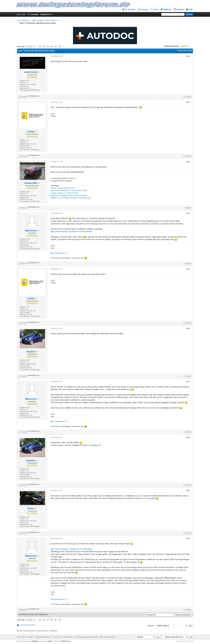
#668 (188, 437)
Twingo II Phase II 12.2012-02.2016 (64, 193)
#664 (188, 213)
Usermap (144, 9)
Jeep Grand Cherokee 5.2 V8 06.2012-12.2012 (69, 190)
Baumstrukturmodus (185, 51)
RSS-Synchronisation (108, 637)
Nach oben (57, 637)
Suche (155, 9)
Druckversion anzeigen (28, 625)
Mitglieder (167, 9)
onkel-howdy (31, 72)
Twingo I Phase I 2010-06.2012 (63, 188)
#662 (188, 102)
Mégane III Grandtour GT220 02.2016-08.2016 (69, 195)
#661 (188, 56)
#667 (188, 382)
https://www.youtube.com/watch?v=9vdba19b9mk (71, 231)
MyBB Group (66, 641)
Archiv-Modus (68, 637)
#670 (188, 539)
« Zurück (29, 47)
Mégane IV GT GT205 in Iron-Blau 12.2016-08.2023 (71, 198)
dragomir (31, 352)
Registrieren (46, 14)
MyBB (50, 641)
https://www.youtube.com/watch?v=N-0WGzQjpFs (71, 549)
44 (52, 47)
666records (31, 231)
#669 (188, 491)
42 (44, 47)
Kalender (180, 9)
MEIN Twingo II (51, 20)
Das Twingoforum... (24, 20)
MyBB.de (35, 641)
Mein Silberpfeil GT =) (59, 253)
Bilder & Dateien (38, 20)
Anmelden (34, 14)
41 (40, 47)
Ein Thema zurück (27, 614)
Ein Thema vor (42, 614)
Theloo (31, 508)
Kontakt (30, 637)
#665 (188, 269)
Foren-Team (21, 637)
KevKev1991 (31, 183)
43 (48, 47)
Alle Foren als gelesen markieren (86, 637)
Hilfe (191, 9)
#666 (188, 328)
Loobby (31, 132)
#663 (188, 162)
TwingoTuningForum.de (43, 637)
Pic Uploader (130, 9)
